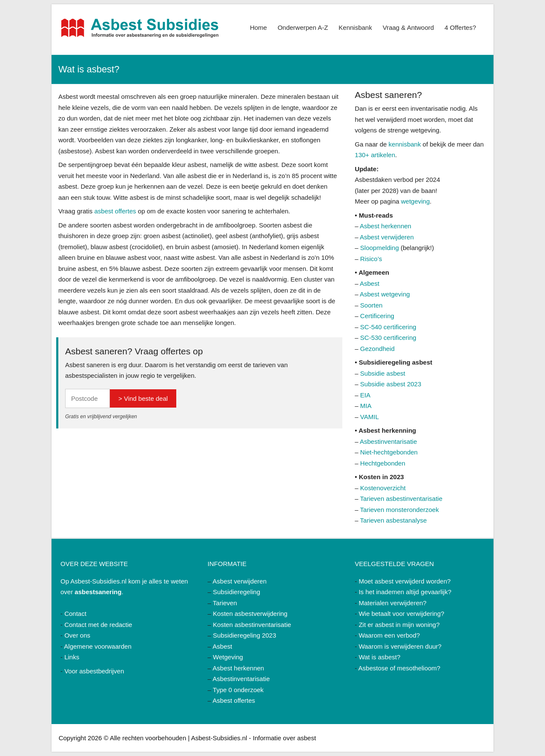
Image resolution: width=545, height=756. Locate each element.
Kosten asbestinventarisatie (252, 625)
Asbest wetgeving (385, 294)
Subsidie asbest (383, 373)
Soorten (371, 305)
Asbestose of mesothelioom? (400, 668)
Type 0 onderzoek (238, 690)
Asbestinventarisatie (388, 441)
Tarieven (225, 603)
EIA (365, 395)
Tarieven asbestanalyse (394, 520)
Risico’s (371, 259)
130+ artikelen (375, 155)
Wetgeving (228, 657)
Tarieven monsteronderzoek (400, 510)
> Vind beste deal (143, 398)
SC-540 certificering (388, 327)
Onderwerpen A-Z (303, 27)
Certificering (377, 316)
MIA (366, 406)
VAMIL (370, 417)
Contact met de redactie (98, 625)
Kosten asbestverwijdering (250, 614)
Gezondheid (377, 349)
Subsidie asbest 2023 (391, 384)
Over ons (77, 635)
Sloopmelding (380, 248)
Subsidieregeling (237, 592)
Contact (75, 614)
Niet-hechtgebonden (389, 452)
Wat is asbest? (379, 657)
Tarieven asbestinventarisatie (401, 499)
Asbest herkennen (386, 226)
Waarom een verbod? (389, 635)
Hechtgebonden (383, 463)
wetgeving (416, 201)
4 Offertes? (460, 27)
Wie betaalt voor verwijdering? (401, 614)
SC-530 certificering (388, 338)
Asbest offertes (234, 700)
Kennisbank (355, 27)
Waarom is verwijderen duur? (400, 646)
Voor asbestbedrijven (94, 671)
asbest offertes (115, 211)
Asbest (370, 283)
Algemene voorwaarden (98, 646)
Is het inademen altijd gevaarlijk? (405, 592)
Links (72, 657)
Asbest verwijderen (387, 237)
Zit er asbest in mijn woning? (399, 625)
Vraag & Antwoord (408, 27)
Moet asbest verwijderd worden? (404, 581)
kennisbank (405, 144)
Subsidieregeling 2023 (244, 635)
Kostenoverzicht (383, 488)
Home (258, 27)
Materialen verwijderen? (392, 603)
